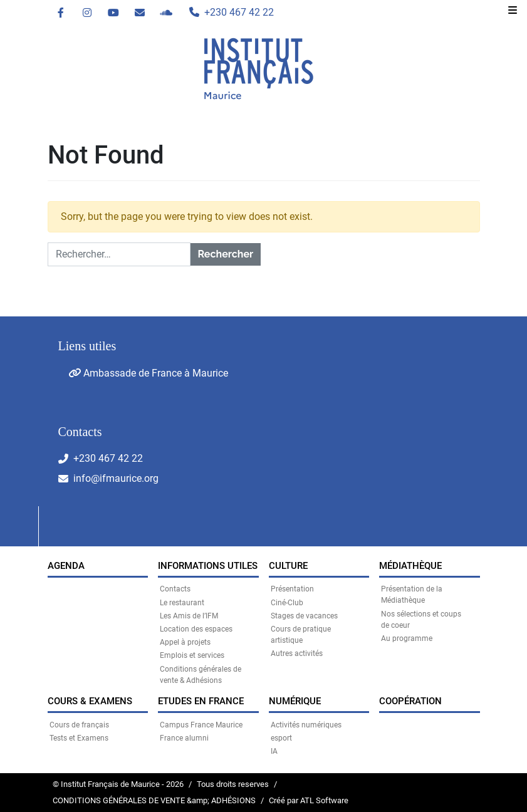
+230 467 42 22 (108, 458)
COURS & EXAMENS (90, 701)
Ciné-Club (287, 603)
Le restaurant (182, 603)
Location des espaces (196, 629)
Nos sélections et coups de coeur (421, 620)
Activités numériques (306, 725)
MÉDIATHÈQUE (410, 566)
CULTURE (288, 566)
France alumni (184, 738)
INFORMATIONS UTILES (208, 566)
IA (274, 751)
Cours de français (79, 725)
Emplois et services (192, 655)
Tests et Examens (79, 738)
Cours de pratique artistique (301, 635)
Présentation (292, 589)
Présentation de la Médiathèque (412, 595)
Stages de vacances (304, 616)
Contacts (175, 589)
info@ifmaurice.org (116, 478)
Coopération (410, 701)
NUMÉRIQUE (295, 701)
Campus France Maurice (201, 725)
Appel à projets (185, 642)
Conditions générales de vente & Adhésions (201, 675)
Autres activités (297, 653)
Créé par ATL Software (309, 800)
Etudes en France (201, 701)
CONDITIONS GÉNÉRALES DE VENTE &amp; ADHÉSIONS (154, 800)
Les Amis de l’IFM (189, 616)
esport (281, 738)
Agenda (66, 566)
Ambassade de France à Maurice (148, 373)
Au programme (407, 638)
